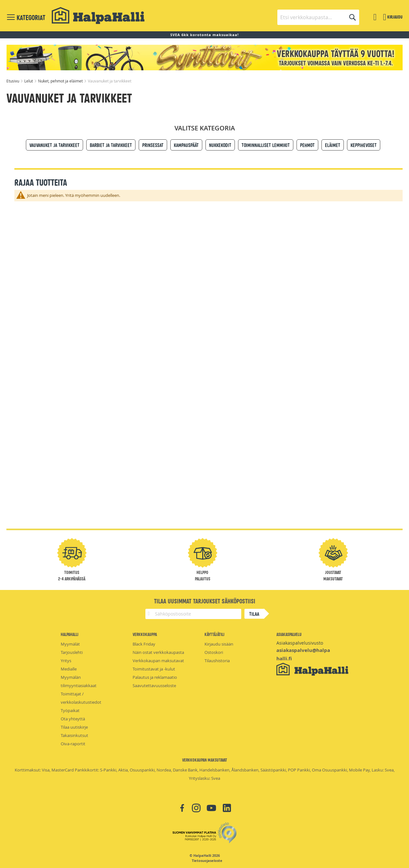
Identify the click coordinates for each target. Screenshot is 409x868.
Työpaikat (70, 710)
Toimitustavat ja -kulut (154, 669)
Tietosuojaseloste (207, 861)
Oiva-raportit (73, 744)
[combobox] (318, 17)
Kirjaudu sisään (219, 644)
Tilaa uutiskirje (74, 727)
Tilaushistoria (217, 661)
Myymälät (70, 644)
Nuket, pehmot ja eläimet (61, 81)
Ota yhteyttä (73, 719)
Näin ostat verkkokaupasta (158, 652)
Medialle (69, 669)
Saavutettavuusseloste (154, 686)
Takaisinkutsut (74, 735)
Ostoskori (214, 652)
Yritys (66, 661)
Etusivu (13, 81)
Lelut (29, 81)
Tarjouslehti (72, 652)
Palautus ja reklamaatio (155, 677)
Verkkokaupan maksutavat (158, 661)
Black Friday (144, 644)
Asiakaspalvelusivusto (300, 643)
